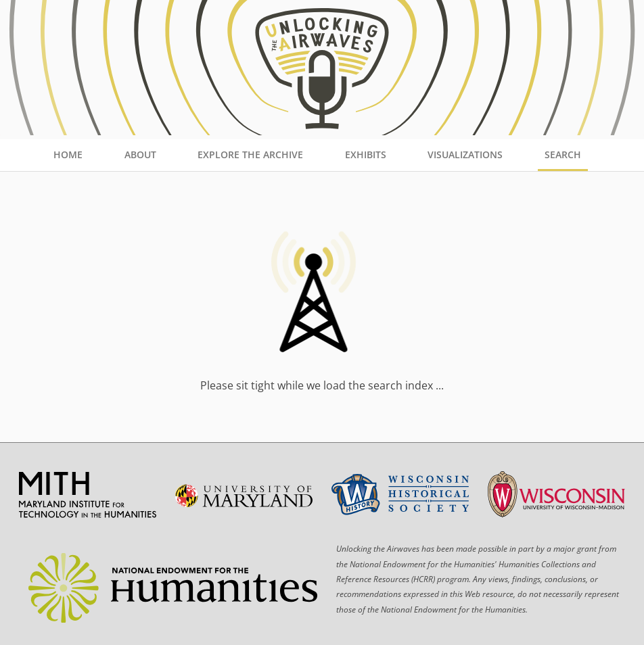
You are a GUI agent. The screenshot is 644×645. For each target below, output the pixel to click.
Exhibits (366, 154)
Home (68, 154)
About (140, 154)
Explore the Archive (250, 154)
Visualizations (465, 154)
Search (563, 154)
